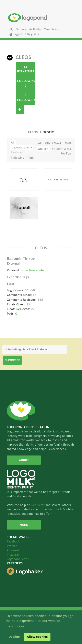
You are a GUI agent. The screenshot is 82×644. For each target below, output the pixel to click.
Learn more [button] (15, 626)
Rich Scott (38, 505)
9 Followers (26, 97)
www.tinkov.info (32, 270)
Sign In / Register (25, 34)
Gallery (21, 29)
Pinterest (13, 550)
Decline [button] (14, 637)
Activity (35, 29)
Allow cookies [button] (37, 637)
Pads (31, 158)
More (24, 525)
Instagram (14, 554)
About (24, 460)
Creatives (51, 29)
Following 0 (26, 83)
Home (41, 18)
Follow (20, 110)
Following (18, 158)
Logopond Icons (18, 559)
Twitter (12, 546)
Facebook (14, 541)
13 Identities (26, 69)
